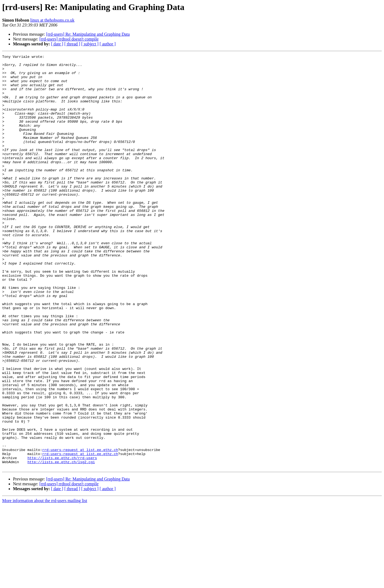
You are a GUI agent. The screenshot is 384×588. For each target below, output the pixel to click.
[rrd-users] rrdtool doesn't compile (69, 39)
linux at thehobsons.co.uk (52, 20)
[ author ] (108, 44)
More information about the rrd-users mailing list (45, 583)
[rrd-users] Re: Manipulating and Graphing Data (88, 34)
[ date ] (57, 44)
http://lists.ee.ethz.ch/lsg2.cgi (61, 544)
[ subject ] (90, 44)
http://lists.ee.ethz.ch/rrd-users (62, 539)
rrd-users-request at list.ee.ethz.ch (80, 529)
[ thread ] (72, 44)
